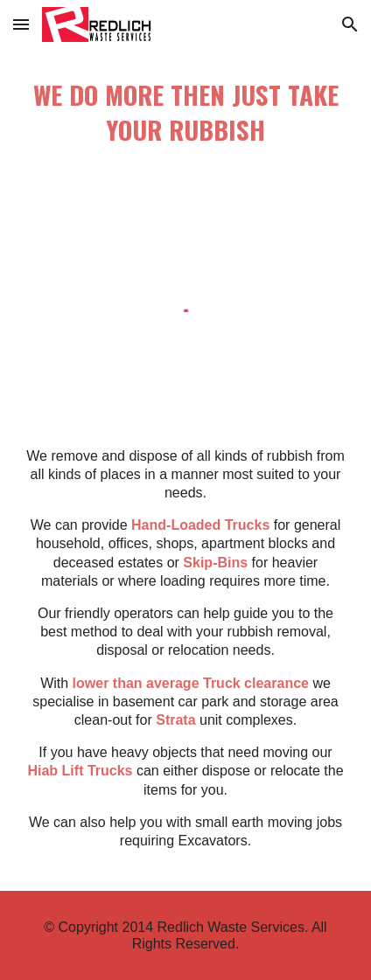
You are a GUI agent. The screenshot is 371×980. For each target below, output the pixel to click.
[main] (186, 116)
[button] (21, 24)
